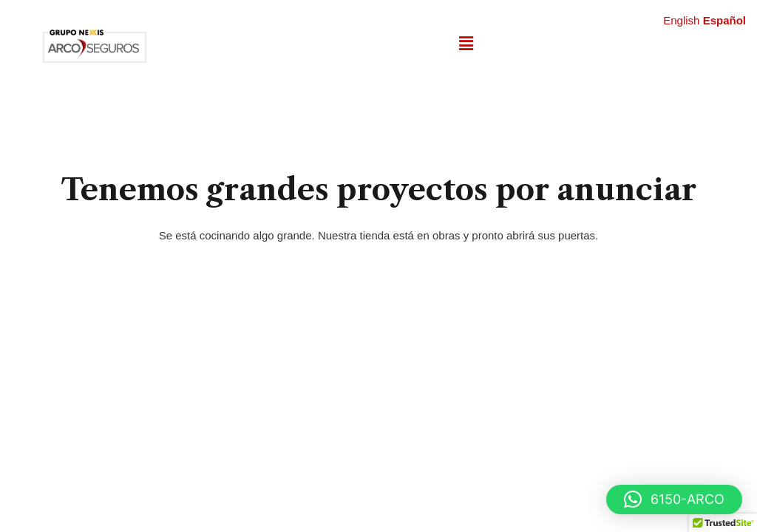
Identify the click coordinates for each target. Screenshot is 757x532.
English (681, 20)
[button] (466, 44)
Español (724, 20)
